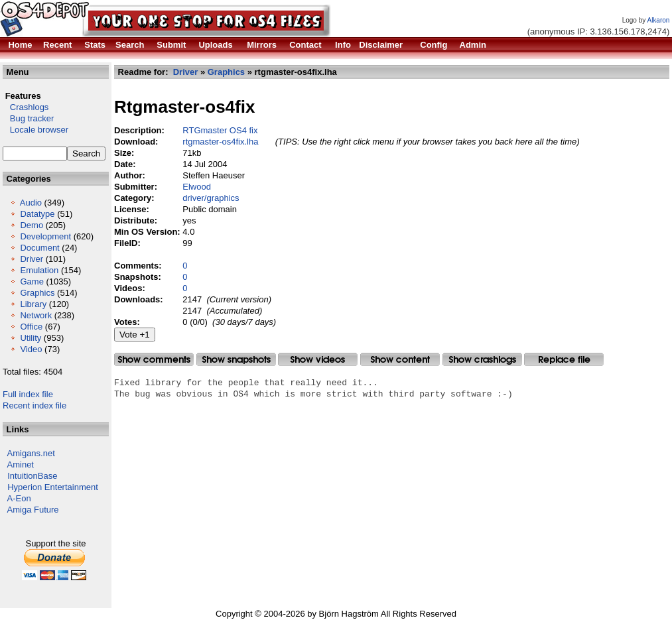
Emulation (39, 270)
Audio (31, 203)
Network (36, 315)
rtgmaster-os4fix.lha (220, 142)
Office (31, 327)
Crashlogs (26, 107)
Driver (32, 259)
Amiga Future (33, 510)
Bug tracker (28, 118)
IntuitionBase (32, 476)
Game (32, 281)
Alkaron (658, 20)
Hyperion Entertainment (53, 487)
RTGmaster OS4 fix (220, 130)
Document (39, 248)
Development (45, 236)
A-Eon (19, 498)
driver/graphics (211, 198)
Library (33, 304)
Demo (32, 225)
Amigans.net (31, 453)
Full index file (28, 394)
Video (31, 349)
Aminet (21, 465)
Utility (31, 338)
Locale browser (35, 130)
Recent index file (34, 405)
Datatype (37, 214)
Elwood (197, 187)
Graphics (37, 293)
